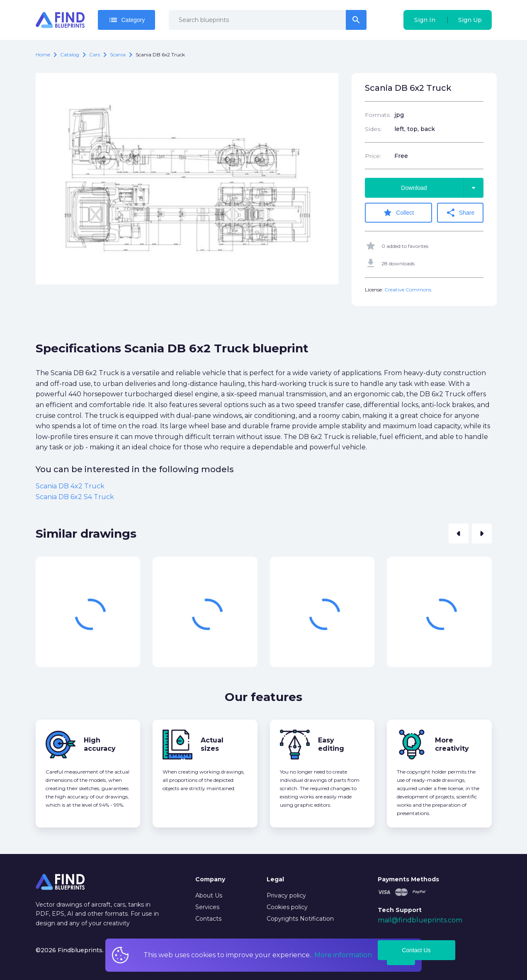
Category (127, 20)
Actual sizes (212, 744)
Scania (118, 55)
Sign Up (470, 20)
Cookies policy (287, 907)
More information (343, 955)
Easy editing (331, 744)
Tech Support (400, 910)
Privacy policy (286, 895)
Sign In (425, 20)
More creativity (452, 744)
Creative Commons (408, 290)
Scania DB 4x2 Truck (70, 486)
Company (210, 879)
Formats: (378, 115)
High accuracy (100, 744)
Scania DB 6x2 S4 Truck (75, 496)
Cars (95, 55)
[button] (459, 534)
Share (460, 213)
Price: (373, 156)
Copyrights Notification (300, 918)
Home (43, 55)
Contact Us (416, 950)
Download (442, 188)
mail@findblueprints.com (420, 920)
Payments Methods (408, 879)
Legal (275, 879)
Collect (399, 213)
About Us (209, 895)
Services (207, 907)
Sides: (373, 129)
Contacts (208, 918)
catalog (70, 55)
